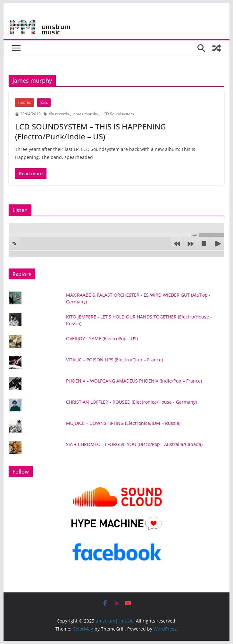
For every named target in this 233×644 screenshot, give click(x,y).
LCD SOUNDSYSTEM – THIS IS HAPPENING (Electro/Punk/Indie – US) (90, 131)
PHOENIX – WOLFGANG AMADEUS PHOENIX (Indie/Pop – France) (134, 381)
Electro (25, 103)
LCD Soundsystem (118, 114)
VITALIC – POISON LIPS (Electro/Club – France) (114, 360)
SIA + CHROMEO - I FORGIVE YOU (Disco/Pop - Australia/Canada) (134, 444)
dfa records (59, 114)
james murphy (85, 114)
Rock (44, 103)
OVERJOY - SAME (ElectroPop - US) (102, 339)
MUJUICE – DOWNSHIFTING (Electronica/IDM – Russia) (123, 423)
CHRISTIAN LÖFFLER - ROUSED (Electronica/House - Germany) (131, 402)
